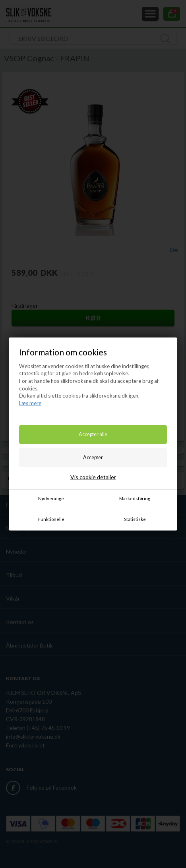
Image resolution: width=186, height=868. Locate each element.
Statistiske (135, 519)
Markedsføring (135, 498)
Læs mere (30, 403)
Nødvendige (51, 498)
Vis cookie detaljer (93, 477)
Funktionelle (51, 519)
